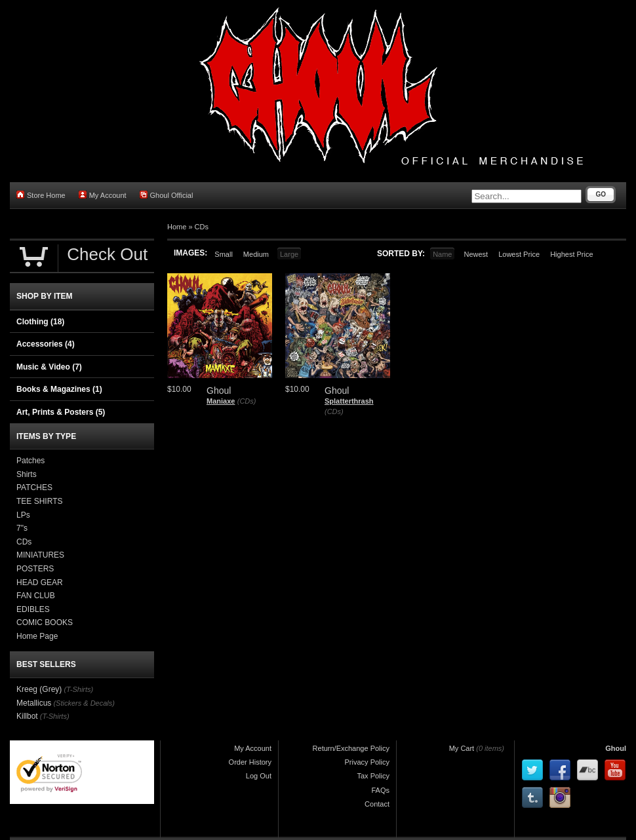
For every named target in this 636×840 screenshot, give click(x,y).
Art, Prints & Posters (61, 412)
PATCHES (34, 487)
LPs (23, 515)
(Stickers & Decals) (84, 703)
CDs (202, 227)
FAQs (380, 790)
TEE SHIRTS (39, 501)
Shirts (27, 474)
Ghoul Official (167, 195)
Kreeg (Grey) (39, 689)
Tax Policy (373, 776)
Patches (30, 461)
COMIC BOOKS (45, 622)
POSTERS (35, 569)
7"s (22, 528)
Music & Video (49, 367)
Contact (377, 804)
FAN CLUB (36, 596)
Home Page (37, 636)
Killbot (27, 716)
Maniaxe (221, 401)
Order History (250, 762)
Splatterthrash (349, 401)
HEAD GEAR (40, 582)
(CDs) (247, 401)
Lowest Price (519, 254)
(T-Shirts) (78, 689)
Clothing (40, 322)
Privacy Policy (367, 762)
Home (177, 227)
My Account (103, 195)
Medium (256, 254)
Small (224, 254)
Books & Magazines (59, 389)
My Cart (462, 748)
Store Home (41, 195)
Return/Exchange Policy (351, 748)
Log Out (259, 776)
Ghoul (616, 748)
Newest (476, 254)
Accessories (46, 344)
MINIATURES (40, 555)
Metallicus (34, 703)
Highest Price (571, 254)
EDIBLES (33, 609)
